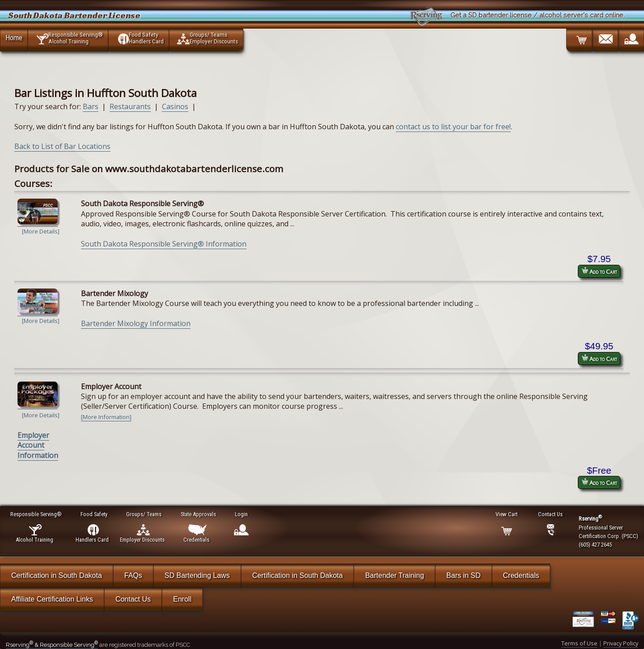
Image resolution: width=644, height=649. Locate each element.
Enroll (182, 599)
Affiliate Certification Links (52, 599)
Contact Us (133, 599)
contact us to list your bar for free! (453, 127)
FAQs (133, 575)
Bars (91, 106)
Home (14, 38)
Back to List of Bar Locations (62, 146)
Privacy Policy (621, 643)
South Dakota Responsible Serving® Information (164, 244)
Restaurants (130, 106)
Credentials (521, 575)
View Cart (507, 514)
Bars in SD (463, 575)
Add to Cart (599, 271)
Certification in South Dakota (57, 575)
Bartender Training (394, 575)
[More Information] (106, 417)
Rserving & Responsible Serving (52, 645)
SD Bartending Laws (197, 575)
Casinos (175, 106)
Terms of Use (579, 643)
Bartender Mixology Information (136, 323)
